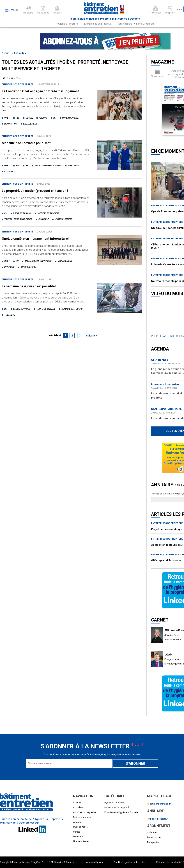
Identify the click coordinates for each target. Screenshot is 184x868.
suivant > (92, 336)
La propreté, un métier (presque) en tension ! (35, 191)
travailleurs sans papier (18, 219)
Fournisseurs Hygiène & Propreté (136, 24)
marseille (73, 166)
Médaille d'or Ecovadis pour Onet (26, 143)
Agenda (77, 822)
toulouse (10, 315)
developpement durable (48, 166)
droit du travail (22, 213)
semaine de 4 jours (72, 309)
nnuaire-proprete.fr (158, 819)
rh (55, 118)
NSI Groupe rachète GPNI (167, 228)
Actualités (20, 53)
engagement (30, 124)
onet (7, 118)
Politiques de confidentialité (170, 862)
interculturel (29, 267)
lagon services (22, 309)
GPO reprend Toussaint (166, 560)
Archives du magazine (85, 812)
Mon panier (153, 842)
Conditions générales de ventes (129, 862)
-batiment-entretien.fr (159, 804)
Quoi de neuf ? (81, 827)
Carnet (76, 832)
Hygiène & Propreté (67, 24)
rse (18, 118)
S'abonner (152, 832)
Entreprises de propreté (98, 24)
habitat (43, 118)
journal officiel (64, 219)
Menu (12, 10)
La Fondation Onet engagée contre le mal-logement (40, 91)
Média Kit (78, 837)
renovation (11, 124)
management (65, 261)
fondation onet (71, 118)
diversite (9, 267)
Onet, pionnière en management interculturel (35, 239)
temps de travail (46, 309)
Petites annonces (82, 817)
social (29, 118)
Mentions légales (94, 862)
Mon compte (154, 837)
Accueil (6, 53)
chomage (44, 219)
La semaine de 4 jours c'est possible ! (29, 286)
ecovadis (9, 171)
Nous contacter (81, 841)
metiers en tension (48, 213)
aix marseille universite (38, 261)
